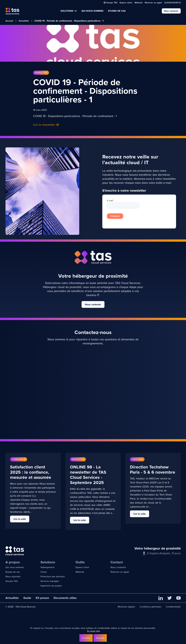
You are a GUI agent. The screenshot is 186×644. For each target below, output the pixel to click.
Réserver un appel (153, 3)
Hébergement (47, 567)
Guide (27, 598)
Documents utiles (65, 598)
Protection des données (53, 576)
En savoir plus (94, 631)
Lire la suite (20, 519)
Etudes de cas (13, 572)
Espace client (126, 3)
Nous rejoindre (13, 576)
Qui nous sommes (15, 567)
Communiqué (19, 459)
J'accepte (100, 638)
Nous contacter (171, 11)
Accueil (9, 21)
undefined (137, 459)
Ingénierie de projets (51, 586)
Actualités (24, 21)
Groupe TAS (12, 581)
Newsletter (41, 73)
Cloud (44, 572)
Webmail (138, 3)
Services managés (50, 581)
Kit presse (42, 598)
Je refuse (86, 638)
